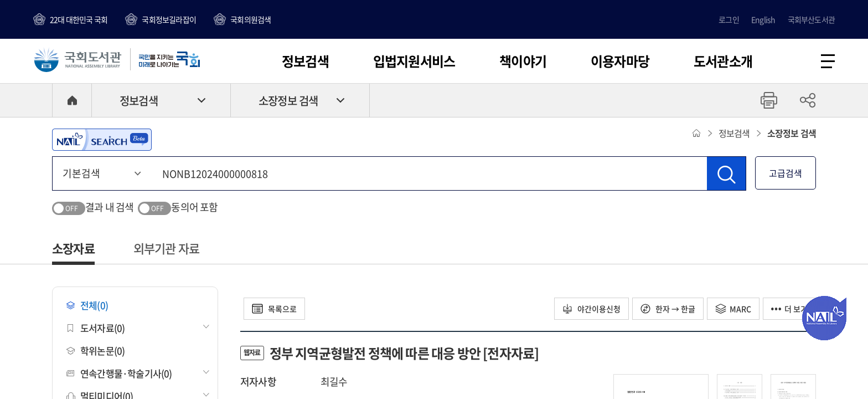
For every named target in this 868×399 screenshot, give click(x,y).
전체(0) (87, 305)
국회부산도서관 (811, 19)
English (763, 19)
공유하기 (808, 100)
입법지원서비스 (414, 61)
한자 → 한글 (668, 309)
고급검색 (786, 173)
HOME (72, 100)
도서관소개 (723, 61)
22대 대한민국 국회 (79, 19)
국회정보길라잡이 (169, 19)
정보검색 (305, 61)
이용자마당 (620, 61)
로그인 (729, 19)
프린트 (769, 100)
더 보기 (789, 309)
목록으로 (274, 309)
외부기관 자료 (166, 248)
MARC (733, 309)
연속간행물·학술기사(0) (119, 373)
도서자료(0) (95, 328)
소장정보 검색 (288, 101)
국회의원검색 (250, 19)
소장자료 (73, 248)
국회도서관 (77, 59)
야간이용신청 (591, 309)
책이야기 (523, 61)
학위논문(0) (95, 351)
